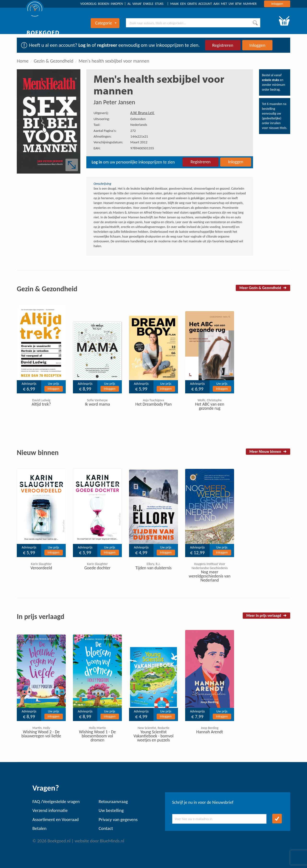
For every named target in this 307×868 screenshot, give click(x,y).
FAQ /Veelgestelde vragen (56, 801)
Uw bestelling (111, 810)
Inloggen (277, 4)
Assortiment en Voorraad (56, 819)
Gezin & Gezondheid (54, 61)
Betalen (39, 828)
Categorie (106, 23)
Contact (106, 828)
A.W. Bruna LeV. (142, 113)
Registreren (223, 45)
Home (23, 61)
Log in (85, 45)
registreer (107, 45)
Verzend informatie (50, 810)
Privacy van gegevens (118, 819)
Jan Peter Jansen (114, 102)
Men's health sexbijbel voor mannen (114, 61)
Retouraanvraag (113, 801)
